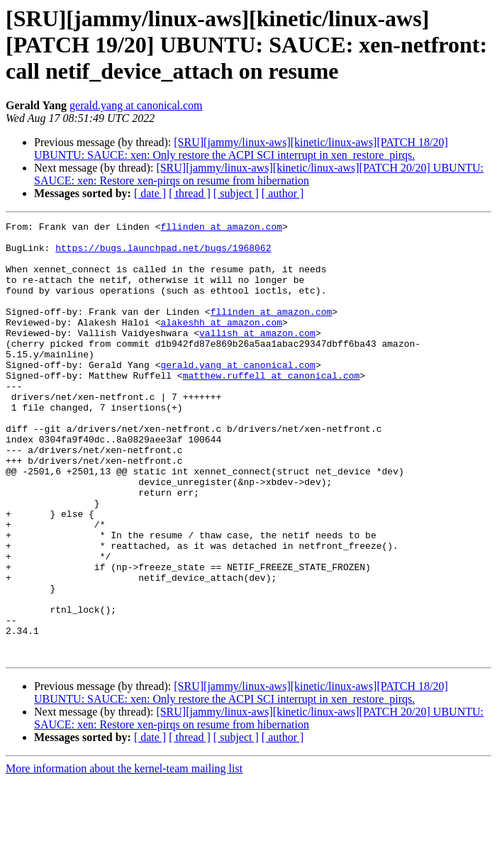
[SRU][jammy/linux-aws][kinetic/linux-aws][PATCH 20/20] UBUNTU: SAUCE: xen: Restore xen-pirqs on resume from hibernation (259, 174)
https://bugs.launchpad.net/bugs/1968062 (163, 254)
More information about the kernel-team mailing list (124, 856)
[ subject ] (236, 193)
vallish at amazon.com (257, 356)
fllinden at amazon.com (221, 228)
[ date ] (150, 193)
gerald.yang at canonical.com (136, 105)
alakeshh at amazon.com (221, 343)
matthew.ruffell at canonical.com (272, 407)
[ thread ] (190, 193)
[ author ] (283, 193)
